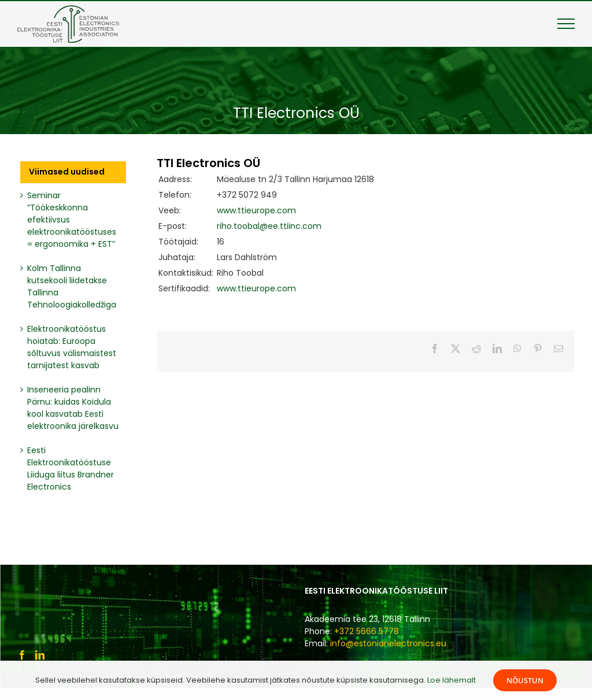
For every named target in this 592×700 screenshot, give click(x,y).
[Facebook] (22, 655)
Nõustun (525, 680)
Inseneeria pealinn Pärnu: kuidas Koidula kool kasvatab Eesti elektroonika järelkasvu (73, 408)
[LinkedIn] (40, 655)
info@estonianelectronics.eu (388, 643)
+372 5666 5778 (367, 631)
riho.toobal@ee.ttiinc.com (269, 226)
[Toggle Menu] (566, 24)
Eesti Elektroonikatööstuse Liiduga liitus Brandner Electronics (71, 468)
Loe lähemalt (452, 680)
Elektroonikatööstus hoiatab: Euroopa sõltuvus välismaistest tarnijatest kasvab (72, 347)
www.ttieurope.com (256, 210)
